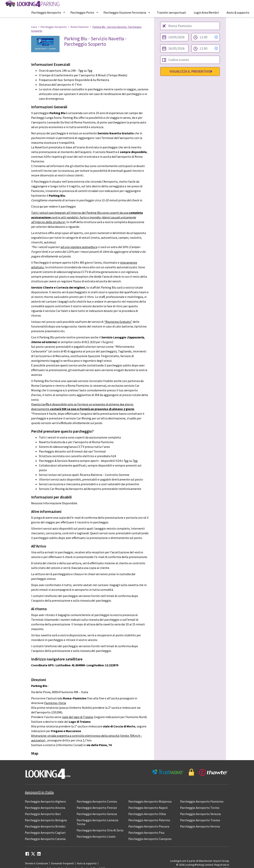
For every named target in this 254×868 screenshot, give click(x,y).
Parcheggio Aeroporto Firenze (97, 808)
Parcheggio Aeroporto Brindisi (45, 826)
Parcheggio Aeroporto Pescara (149, 826)
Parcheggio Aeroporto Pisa (146, 833)
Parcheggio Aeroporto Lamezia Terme (97, 822)
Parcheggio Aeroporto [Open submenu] (49, 12)
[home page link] (32, 4)
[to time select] (206, 48)
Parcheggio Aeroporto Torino (200, 808)
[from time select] (206, 37)
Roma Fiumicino (80, 27)
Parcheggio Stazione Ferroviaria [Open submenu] (127, 12)
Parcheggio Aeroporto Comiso (97, 801)
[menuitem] (49, 12)
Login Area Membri (206, 12)
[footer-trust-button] (190, 772)
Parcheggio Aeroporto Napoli (148, 808)
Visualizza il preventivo (190, 71)
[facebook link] (27, 855)
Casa (34, 27)
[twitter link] (33, 855)
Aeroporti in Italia (39, 792)
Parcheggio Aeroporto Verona (200, 826)
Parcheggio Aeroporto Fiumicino (202, 801)
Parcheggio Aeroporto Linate (96, 836)
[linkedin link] (39, 855)
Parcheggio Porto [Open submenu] (85, 12)
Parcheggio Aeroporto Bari (43, 814)
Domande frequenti (62, 863)
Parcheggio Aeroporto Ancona (45, 808)
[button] (49, 12)
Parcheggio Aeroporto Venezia (200, 814)
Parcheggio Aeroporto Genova (97, 814)
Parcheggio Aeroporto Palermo (149, 820)
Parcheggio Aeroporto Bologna (46, 820)
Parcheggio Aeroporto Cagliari (45, 833)
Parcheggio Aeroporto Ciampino (150, 839)
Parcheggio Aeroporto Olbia (147, 814)
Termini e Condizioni (36, 863)
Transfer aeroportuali (171, 12)
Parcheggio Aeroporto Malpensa (150, 801)
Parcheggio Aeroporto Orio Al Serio (100, 830)
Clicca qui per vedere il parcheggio (53, 206)
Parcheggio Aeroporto (54, 27)
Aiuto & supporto (238, 12)
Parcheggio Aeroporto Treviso (200, 820)
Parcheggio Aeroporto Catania (45, 839)
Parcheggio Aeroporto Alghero (45, 801)
